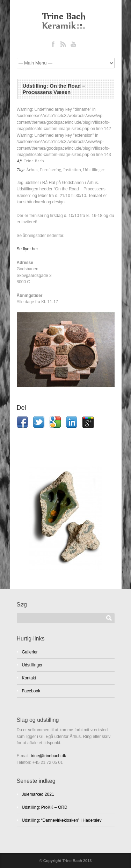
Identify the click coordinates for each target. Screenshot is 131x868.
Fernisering (50, 170)
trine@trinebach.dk (48, 756)
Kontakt (29, 678)
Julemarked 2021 (38, 794)
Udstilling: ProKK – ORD (45, 807)
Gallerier (30, 652)
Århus (32, 170)
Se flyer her (27, 249)
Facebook (31, 691)
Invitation (72, 170)
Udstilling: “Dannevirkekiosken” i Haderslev (62, 820)
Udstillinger (94, 170)
